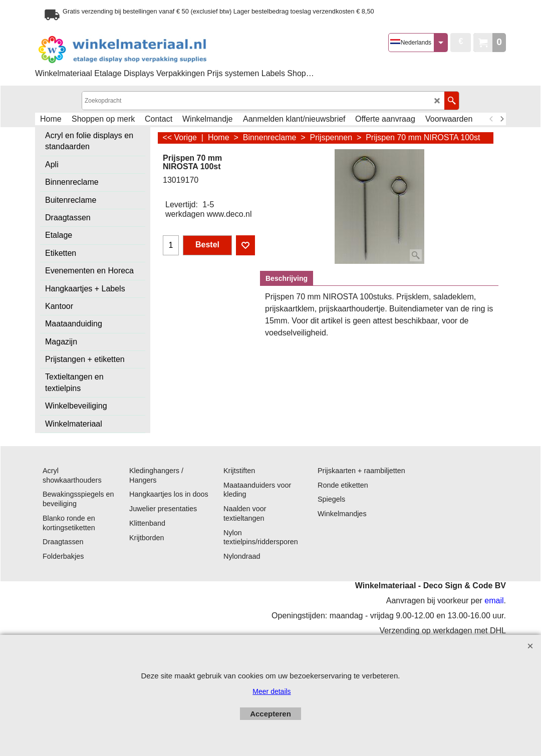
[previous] (491, 119)
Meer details (272, 691)
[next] (501, 119)
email (494, 601)
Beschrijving (287, 278)
